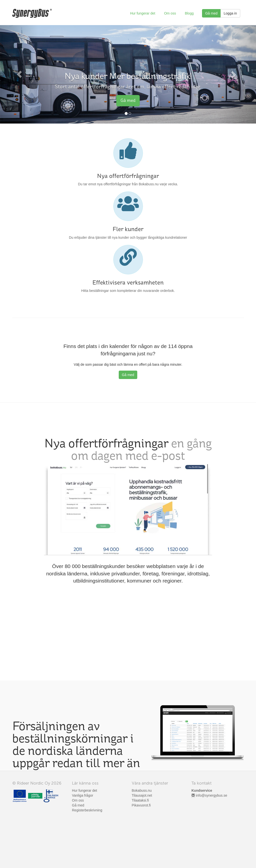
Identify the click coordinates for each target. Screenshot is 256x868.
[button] (19, 74)
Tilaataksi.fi (140, 800)
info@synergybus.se (212, 795)
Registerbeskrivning (87, 810)
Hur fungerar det (143, 13)
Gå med (211, 13)
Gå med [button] (128, 100)
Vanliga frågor (83, 795)
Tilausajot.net (142, 795)
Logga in (230, 13)
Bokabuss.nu (142, 790)
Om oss (170, 13)
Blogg (189, 13)
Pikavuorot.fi (141, 805)
